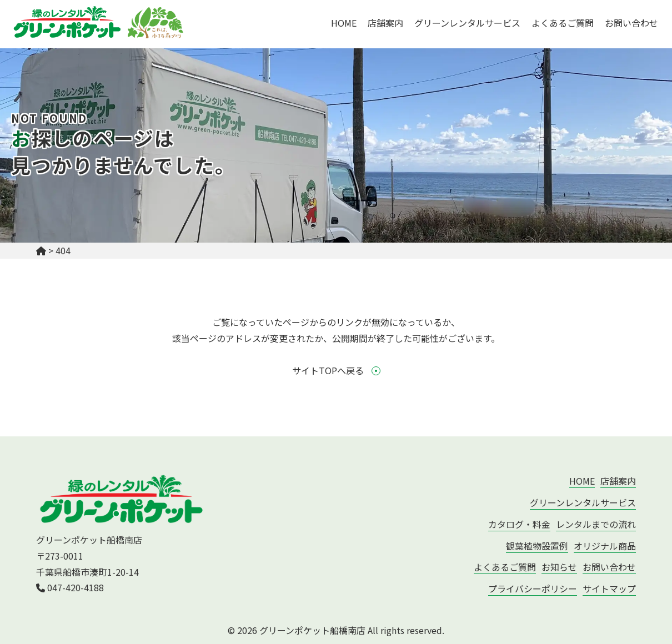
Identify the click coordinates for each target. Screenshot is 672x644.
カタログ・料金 (519, 524)
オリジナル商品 (605, 546)
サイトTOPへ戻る (336, 370)
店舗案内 (385, 23)
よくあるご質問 (563, 23)
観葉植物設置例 (537, 546)
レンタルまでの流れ (596, 524)
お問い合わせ (631, 23)
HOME (344, 23)
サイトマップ (609, 588)
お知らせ (559, 567)
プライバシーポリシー (533, 588)
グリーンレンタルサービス (467, 23)
